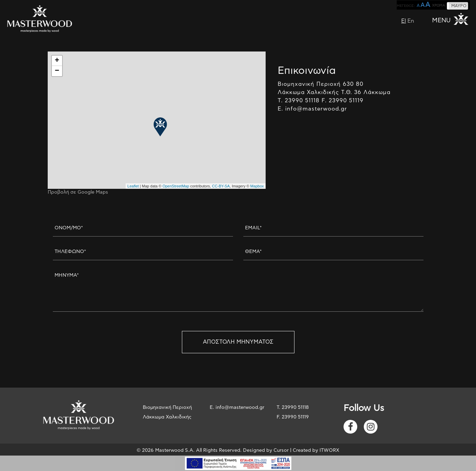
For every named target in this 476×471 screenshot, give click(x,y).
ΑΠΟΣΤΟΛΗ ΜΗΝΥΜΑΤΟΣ (238, 342)
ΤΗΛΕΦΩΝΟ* (70, 252)
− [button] (57, 71)
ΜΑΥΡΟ (459, 6)
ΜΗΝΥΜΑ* (67, 275)
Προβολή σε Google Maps (78, 192)
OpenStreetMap (176, 186)
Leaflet (133, 186)
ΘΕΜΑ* (253, 252)
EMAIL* (253, 228)
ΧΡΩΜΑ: (439, 5)
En (411, 21)
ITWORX (329, 450)
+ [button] (57, 61)
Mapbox (257, 186)
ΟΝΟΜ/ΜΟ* (69, 228)
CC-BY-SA (221, 186)
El (404, 21)
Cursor (281, 450)
